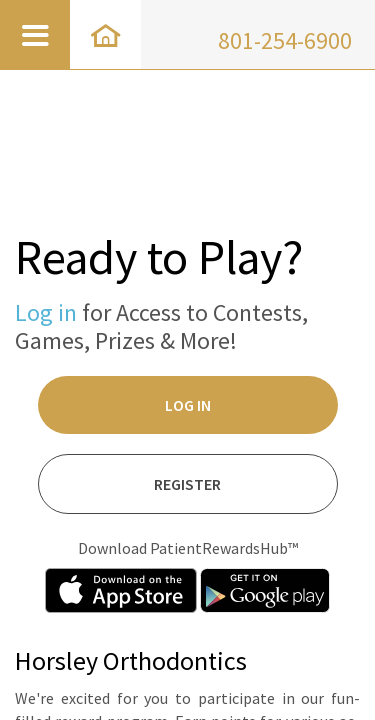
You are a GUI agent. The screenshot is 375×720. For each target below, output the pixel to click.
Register (187, 484)
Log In (188, 405)
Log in (46, 312)
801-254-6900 (285, 40)
